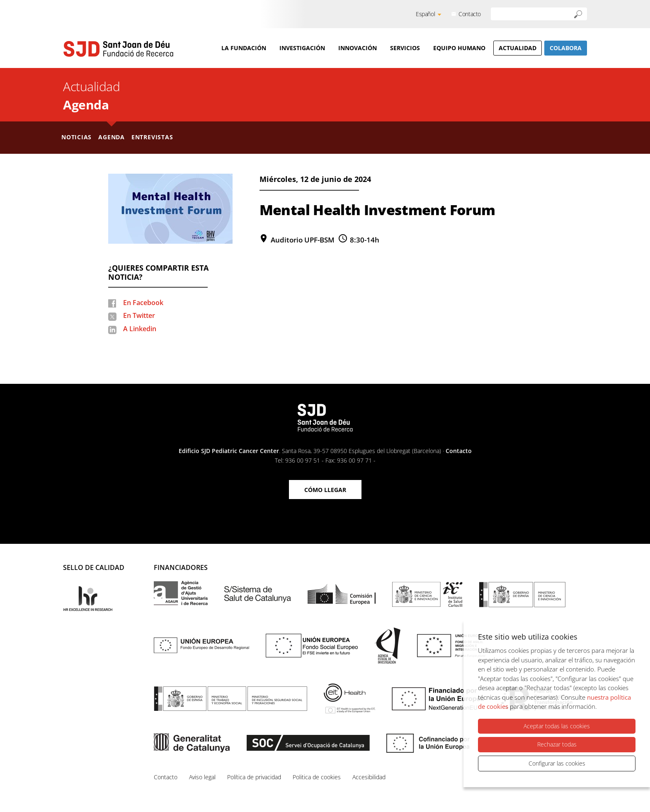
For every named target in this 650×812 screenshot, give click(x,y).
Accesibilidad (369, 777)
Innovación (358, 48)
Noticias (76, 137)
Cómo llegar (325, 490)
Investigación (302, 48)
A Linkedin (140, 329)
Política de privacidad (254, 777)
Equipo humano (459, 48)
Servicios (405, 48)
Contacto (470, 14)
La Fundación (244, 48)
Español (425, 14)
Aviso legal (202, 777)
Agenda (86, 105)
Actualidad (518, 48)
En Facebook (143, 303)
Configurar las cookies (557, 763)
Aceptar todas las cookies (557, 726)
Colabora (566, 48)
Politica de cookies (317, 777)
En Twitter (139, 315)
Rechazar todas (557, 744)
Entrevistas (152, 137)
